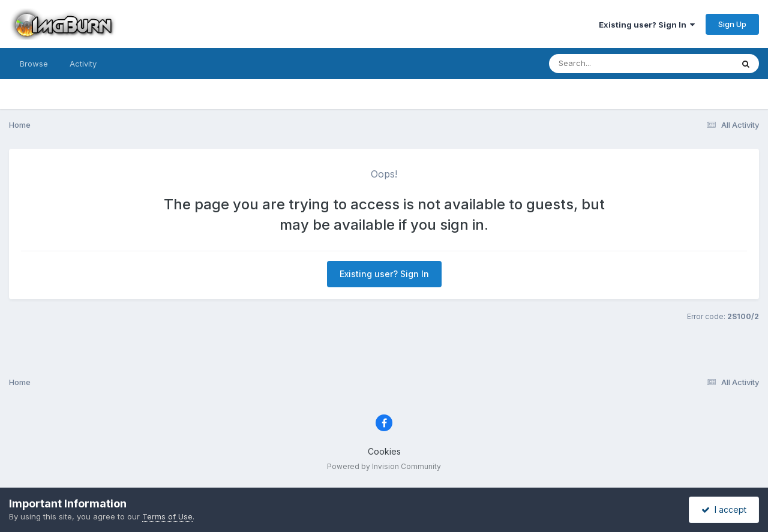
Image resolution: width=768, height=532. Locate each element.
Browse (34, 64)
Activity (83, 64)
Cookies (384, 451)
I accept (724, 510)
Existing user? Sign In (647, 25)
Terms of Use (167, 516)
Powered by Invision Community (384, 466)
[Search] (608, 64)
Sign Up (732, 24)
